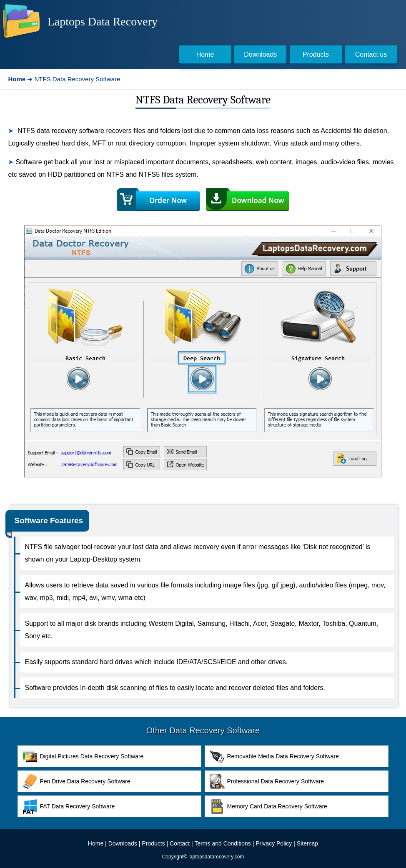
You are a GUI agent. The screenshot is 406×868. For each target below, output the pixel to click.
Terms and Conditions (222, 843)
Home (96, 843)
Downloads (123, 843)
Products (153, 843)
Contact (180, 843)
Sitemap (307, 843)
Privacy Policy (274, 843)
